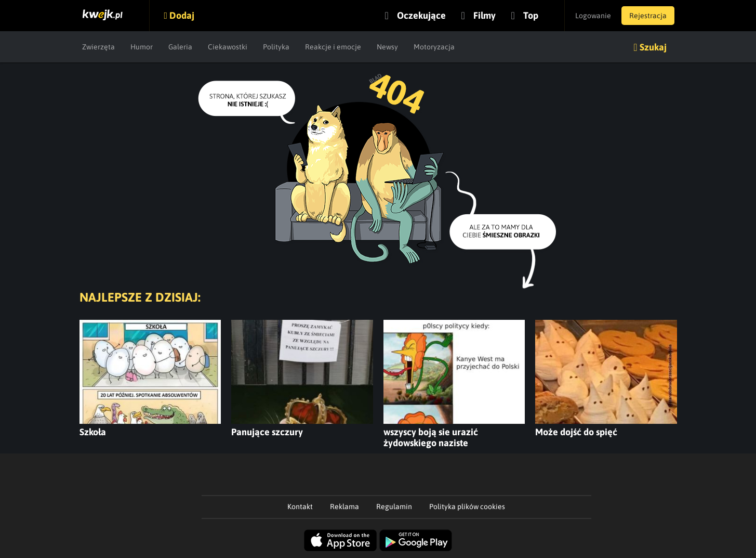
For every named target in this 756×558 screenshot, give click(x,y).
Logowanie (593, 16)
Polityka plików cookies (467, 507)
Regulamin (394, 507)
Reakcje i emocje (333, 47)
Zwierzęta (98, 47)
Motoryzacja (434, 47)
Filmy (485, 15)
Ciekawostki (228, 47)
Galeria (180, 47)
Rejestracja (648, 16)
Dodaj (182, 15)
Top (531, 15)
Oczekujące (421, 15)
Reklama (344, 507)
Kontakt (300, 507)
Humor (142, 47)
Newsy (387, 47)
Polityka (276, 47)
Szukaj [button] (653, 47)
